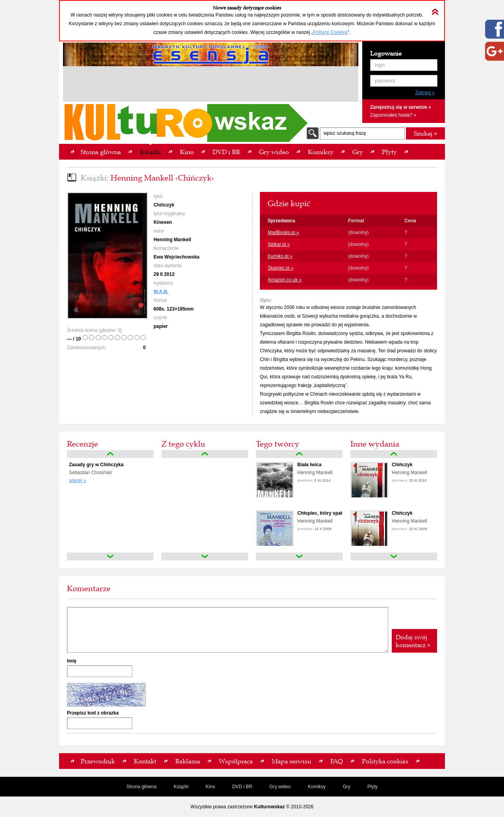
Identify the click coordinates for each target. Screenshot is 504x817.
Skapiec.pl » (281, 268)
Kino (210, 787)
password (385, 81)
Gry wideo (280, 787)
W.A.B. (161, 292)
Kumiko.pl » (280, 256)
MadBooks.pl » (283, 233)
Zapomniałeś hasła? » (393, 115)
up (110, 454)
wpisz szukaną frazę (345, 133)
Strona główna (142, 787)
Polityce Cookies (330, 32)
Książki (181, 787)
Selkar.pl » (279, 244)
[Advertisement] (211, 85)
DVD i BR (242, 787)
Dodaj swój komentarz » (413, 641)
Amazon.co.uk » (285, 280)
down (110, 556)
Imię (72, 661)
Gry (346, 787)
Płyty (372, 787)
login (380, 65)
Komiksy (317, 787)
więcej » (77, 480)
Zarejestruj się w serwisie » (401, 107)
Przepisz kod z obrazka (93, 713)
